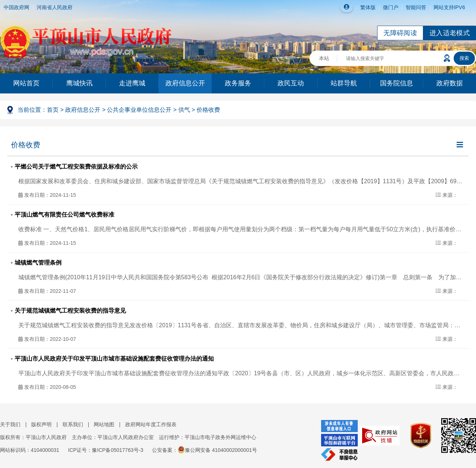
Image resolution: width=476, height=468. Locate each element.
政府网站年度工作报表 (151, 424)
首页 (53, 110)
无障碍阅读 (400, 33)
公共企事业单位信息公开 (139, 110)
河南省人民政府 (55, 7)
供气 (184, 110)
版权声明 (41, 424)
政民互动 (291, 83)
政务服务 (238, 83)
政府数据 (450, 83)
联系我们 (73, 424)
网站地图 (104, 424)
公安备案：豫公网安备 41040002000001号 (204, 450)
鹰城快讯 (79, 83)
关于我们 (10, 424)
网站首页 (26, 83)
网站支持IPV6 (449, 7)
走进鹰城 (132, 83)
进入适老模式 (450, 33)
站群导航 (344, 83)
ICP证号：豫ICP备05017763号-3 (106, 450)
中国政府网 (16, 7)
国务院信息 (397, 83)
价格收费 (208, 110)
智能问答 (416, 7)
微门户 (391, 7)
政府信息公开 (185, 83)
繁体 (365, 7)
